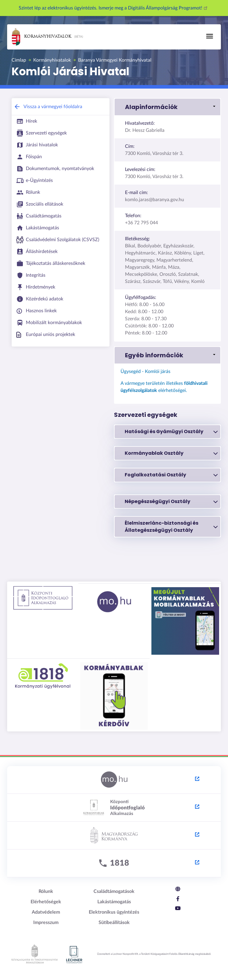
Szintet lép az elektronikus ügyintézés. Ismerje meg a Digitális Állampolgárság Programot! (114, 8)
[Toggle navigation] (210, 36)
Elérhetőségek (46, 902)
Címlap (19, 60)
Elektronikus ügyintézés (114, 912)
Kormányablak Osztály (171, 453)
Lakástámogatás (114, 902)
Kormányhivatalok (42, 37)
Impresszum (46, 923)
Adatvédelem (46, 912)
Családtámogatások (114, 891)
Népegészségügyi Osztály (171, 502)
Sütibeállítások (114, 923)
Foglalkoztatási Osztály (171, 475)
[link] (167, 107)
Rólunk (46, 891)
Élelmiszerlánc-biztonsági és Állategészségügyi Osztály (171, 527)
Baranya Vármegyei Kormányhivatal (115, 60)
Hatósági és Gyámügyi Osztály (171, 432)
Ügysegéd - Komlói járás (145, 371)
